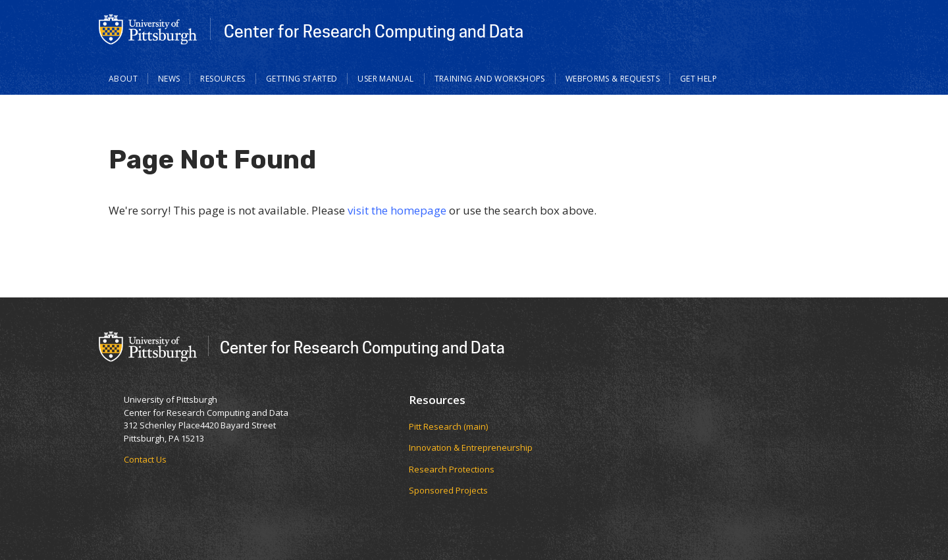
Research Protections (452, 469)
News (169, 79)
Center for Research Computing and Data (374, 31)
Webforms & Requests (613, 79)
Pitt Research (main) (448, 426)
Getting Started (302, 79)
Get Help (698, 79)
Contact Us (145, 459)
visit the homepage (397, 210)
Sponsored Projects (448, 490)
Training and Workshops (490, 79)
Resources (223, 79)
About (123, 79)
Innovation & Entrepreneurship (471, 447)
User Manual (385, 79)
